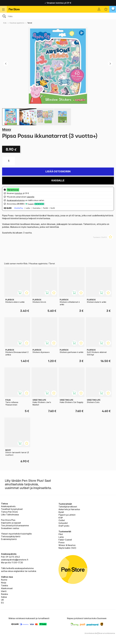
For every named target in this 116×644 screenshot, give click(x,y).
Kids (5, 23)
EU (2, 603)
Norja (4, 583)
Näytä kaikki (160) (67, 548)
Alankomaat (7, 588)
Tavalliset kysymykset (12, 509)
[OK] (58, 16)
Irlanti (4, 591)
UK (2, 600)
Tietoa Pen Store (9, 512)
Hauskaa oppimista (17, 23)
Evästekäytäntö (9, 539)
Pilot (61, 534)
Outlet (62, 520)
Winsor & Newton (67, 545)
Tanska (5, 585)
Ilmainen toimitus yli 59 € (58, 3)
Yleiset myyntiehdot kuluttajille (16, 534)
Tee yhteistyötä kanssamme (15, 525)
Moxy (7, 129)
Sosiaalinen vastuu (10, 528)
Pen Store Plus (8, 520)
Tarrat (30, 23)
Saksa (4, 597)
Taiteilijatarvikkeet (68, 507)
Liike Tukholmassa (10, 515)
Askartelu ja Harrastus (69, 509)
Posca (61, 542)
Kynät (61, 512)
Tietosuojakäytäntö (11, 536)
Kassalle (58, 180)
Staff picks (64, 526)
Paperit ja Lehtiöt (67, 515)
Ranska (5, 594)
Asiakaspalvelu (8, 506)
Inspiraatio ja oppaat (11, 523)
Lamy (61, 537)
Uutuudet (63, 523)
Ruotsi (4, 580)
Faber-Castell (65, 540)
